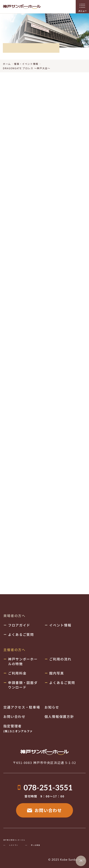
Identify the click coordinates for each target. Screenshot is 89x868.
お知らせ (52, 707)
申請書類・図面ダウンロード (23, 685)
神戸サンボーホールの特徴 (23, 661)
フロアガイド (19, 625)
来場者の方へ (14, 616)
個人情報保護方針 (59, 716)
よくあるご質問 (21, 634)
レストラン (14, 845)
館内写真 (57, 673)
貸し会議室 (35, 845)
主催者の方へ (14, 650)
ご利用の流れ (60, 659)
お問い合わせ (44, 810)
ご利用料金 (17, 673)
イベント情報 (60, 625)
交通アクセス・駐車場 (22, 707)
